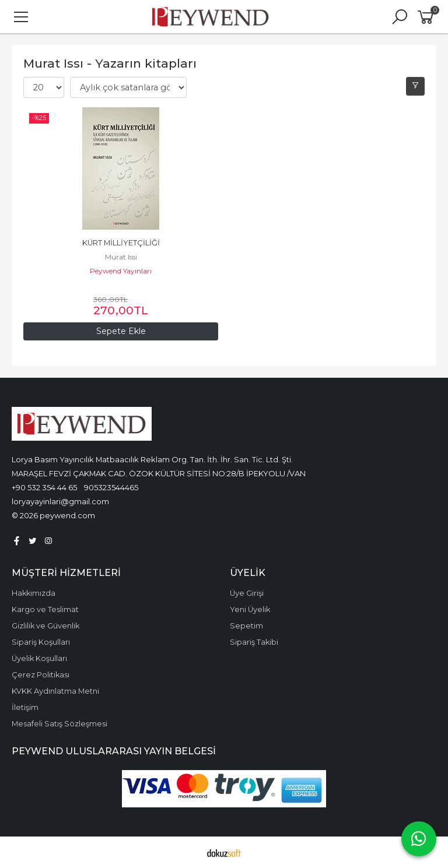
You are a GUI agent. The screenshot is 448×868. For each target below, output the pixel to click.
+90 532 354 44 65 (44, 487)
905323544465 (111, 487)
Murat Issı (121, 257)
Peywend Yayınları (121, 271)
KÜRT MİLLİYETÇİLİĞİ (121, 243)
